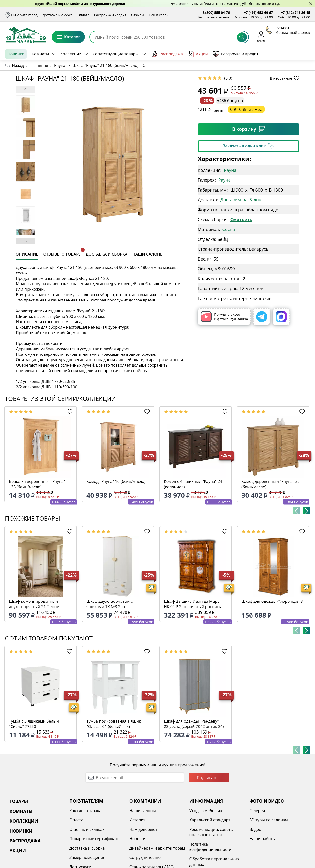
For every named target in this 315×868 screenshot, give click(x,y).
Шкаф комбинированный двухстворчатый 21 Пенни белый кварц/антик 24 (34, 604)
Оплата (83, 15)
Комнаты (40, 54)
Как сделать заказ (86, 811)
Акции (198, 54)
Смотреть (241, 219)
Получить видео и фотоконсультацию (224, 317)
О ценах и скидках (87, 829)
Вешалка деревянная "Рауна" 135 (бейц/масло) (37, 484)
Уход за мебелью (206, 811)
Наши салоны (160, 15)
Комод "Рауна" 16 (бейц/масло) (116, 481)
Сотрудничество (145, 857)
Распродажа (167, 54)
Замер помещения (87, 857)
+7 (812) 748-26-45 (296, 12)
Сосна (228, 229)
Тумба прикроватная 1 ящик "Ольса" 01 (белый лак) (114, 724)
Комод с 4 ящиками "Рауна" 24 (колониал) (193, 484)
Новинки (16, 54)
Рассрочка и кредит (110, 15)
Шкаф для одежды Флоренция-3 (272, 601)
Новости (138, 839)
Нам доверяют (143, 829)
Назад (18, 65)
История (138, 820)
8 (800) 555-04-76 (216, 12)
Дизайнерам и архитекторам (157, 848)
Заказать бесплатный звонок (288, 54)
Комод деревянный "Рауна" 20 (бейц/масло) (271, 484)
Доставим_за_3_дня (241, 200)
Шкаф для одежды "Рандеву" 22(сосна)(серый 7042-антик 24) (194, 724)
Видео (255, 829)
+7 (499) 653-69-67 (258, 12)
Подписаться (209, 778)
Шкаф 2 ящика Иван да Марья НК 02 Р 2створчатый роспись (193, 604)
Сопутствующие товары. (116, 54)
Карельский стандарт (210, 820)
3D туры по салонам (268, 820)
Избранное (281, 37)
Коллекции (71, 54)
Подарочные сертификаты (95, 839)
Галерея (257, 811)
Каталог (68, 37)
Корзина (303, 37)
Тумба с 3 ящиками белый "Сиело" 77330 (34, 724)
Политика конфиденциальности (211, 847)
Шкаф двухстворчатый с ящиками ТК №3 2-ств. (110, 604)
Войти (261, 37)
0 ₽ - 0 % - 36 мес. (246, 109)
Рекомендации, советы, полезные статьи (212, 832)
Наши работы (262, 839)
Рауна (230, 170)
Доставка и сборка (58, 15)
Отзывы (137, 15)
